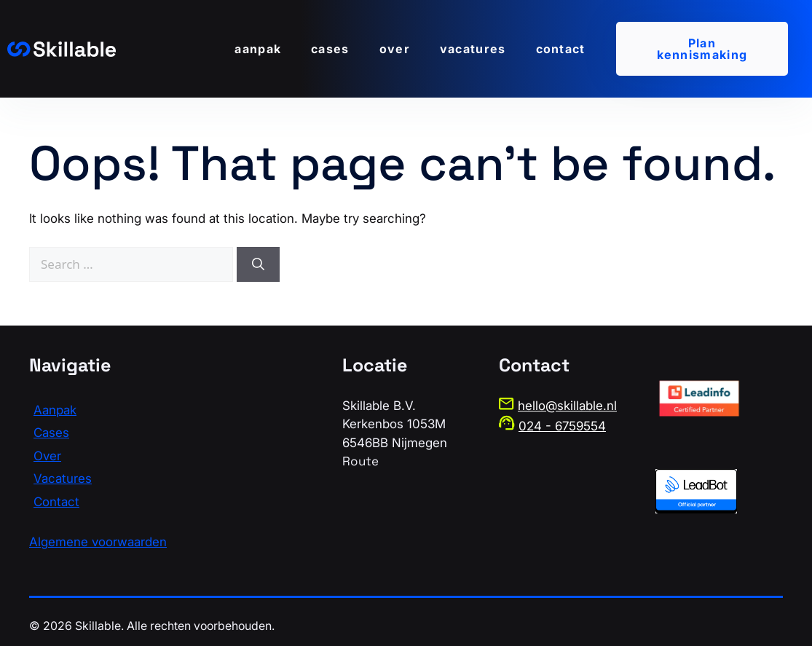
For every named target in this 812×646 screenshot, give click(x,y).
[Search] (258, 264)
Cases (330, 49)
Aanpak (258, 49)
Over (395, 49)
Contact (561, 49)
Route (360, 461)
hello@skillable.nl (567, 406)
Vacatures (473, 49)
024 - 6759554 (562, 426)
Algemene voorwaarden (98, 542)
